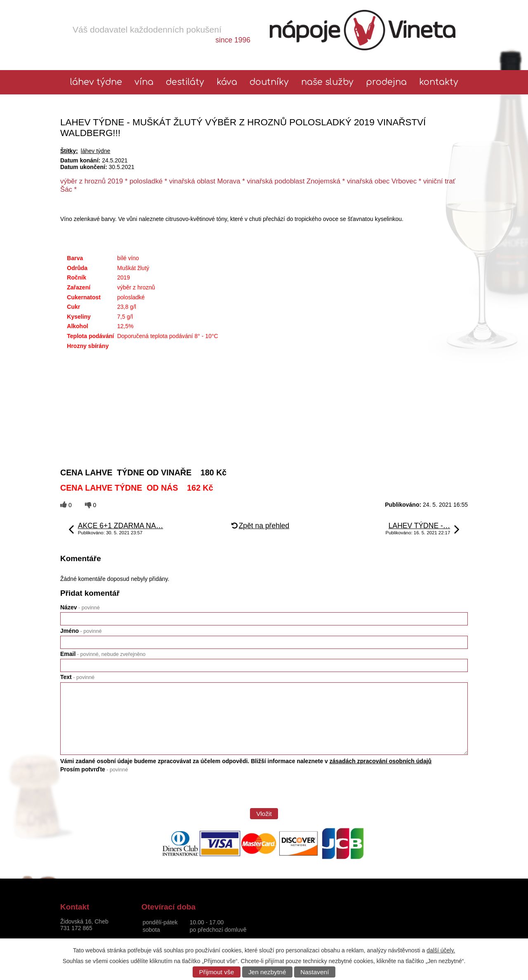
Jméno (81, 631)
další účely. (441, 950)
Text (77, 677)
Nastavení (315, 972)
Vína (144, 82)
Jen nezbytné (267, 972)
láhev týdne (96, 82)
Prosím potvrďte (94, 769)
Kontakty (439, 82)
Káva (227, 82)
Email (103, 654)
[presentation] (123, 793)
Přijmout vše (217, 972)
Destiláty (185, 82)
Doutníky (269, 82)
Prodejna (386, 82)
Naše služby (327, 82)
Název (80, 607)
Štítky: (69, 151)
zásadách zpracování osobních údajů (381, 761)
